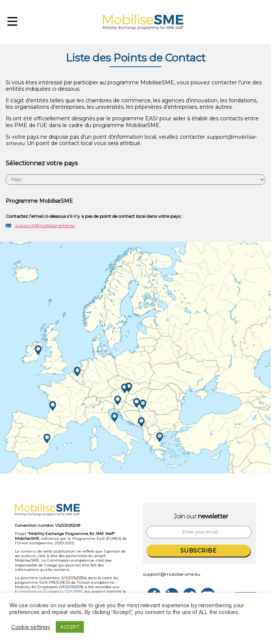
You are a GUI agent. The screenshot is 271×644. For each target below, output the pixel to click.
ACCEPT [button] (70, 627)
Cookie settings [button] (31, 627)
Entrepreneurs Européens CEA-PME (49, 591)
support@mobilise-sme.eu (45, 225)
